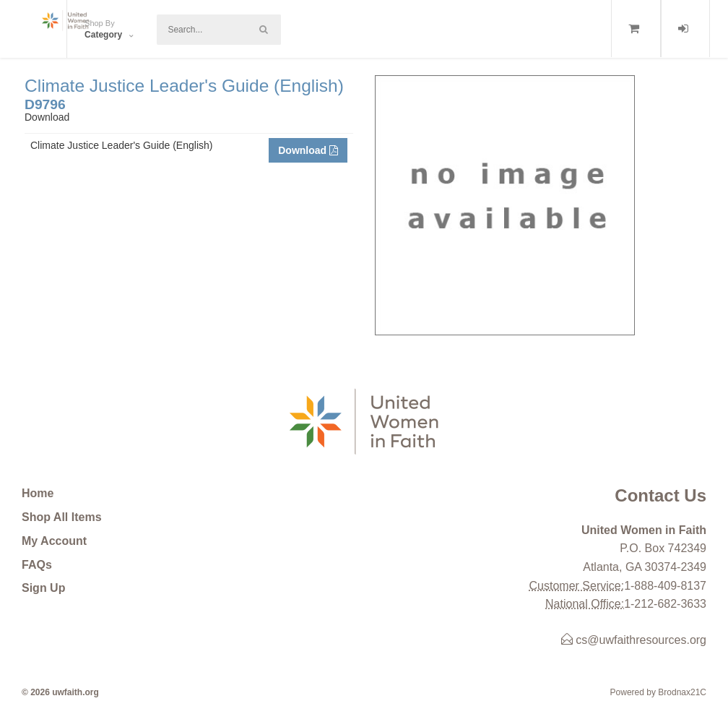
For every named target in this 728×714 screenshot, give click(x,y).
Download (308, 150)
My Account (54, 541)
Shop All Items (62, 517)
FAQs (37, 565)
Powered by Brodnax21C (658, 692)
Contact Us (660, 495)
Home (38, 493)
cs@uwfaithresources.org (634, 640)
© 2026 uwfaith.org (60, 692)
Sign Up (43, 588)
